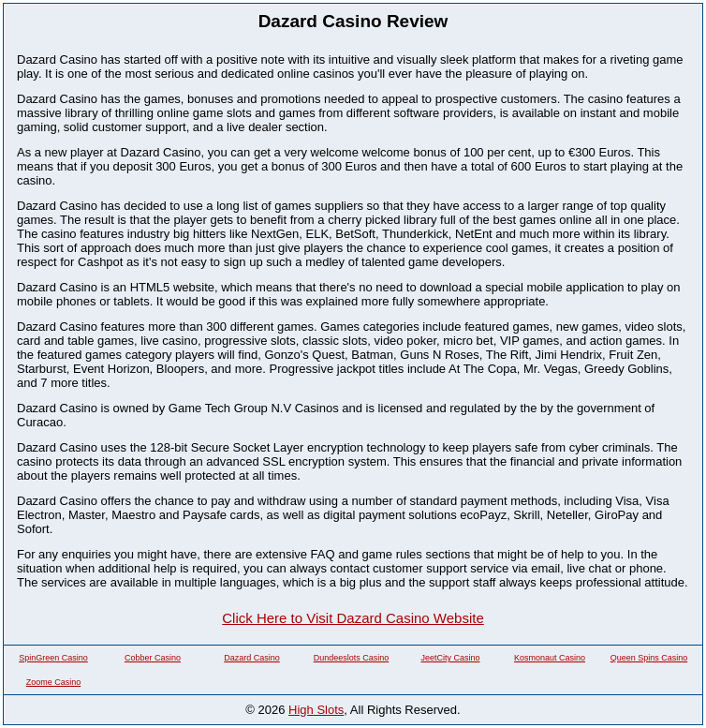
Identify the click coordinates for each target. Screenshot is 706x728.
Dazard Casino (252, 658)
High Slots (316, 710)
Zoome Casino (54, 682)
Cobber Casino (153, 658)
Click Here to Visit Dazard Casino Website (353, 618)
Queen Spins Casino (649, 658)
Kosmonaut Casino (550, 658)
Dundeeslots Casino (352, 658)
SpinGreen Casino (53, 658)
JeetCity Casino (450, 658)
